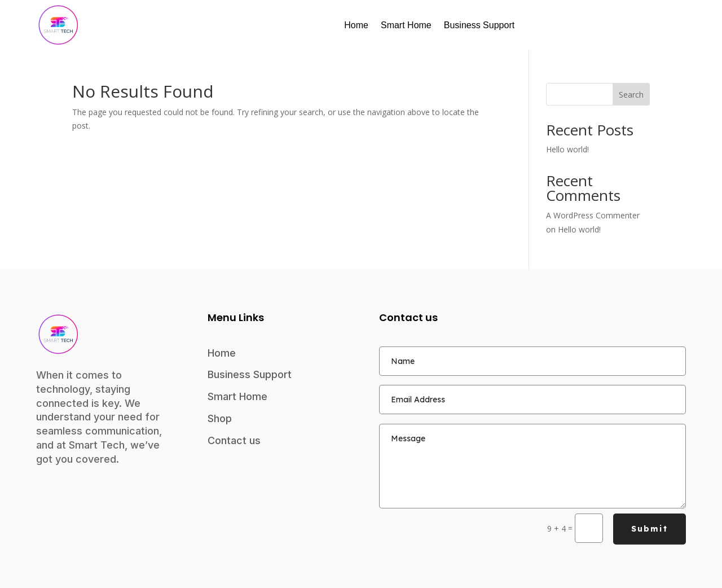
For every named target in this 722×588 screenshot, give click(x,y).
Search (631, 95)
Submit (650, 529)
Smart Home (406, 25)
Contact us (234, 440)
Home (356, 25)
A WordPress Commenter (593, 215)
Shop (220, 418)
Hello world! (567, 149)
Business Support (479, 25)
